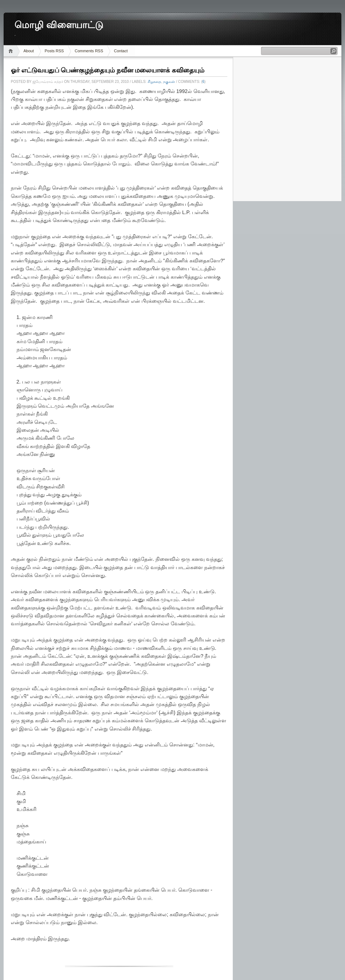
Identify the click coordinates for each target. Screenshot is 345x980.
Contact (121, 51)
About (29, 51)
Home (12, 51)
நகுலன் (169, 82)
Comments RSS (89, 51)
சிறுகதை (154, 82)
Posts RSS (54, 51)
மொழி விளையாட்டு (59, 25)
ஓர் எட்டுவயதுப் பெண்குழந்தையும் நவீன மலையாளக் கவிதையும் (108, 70)
